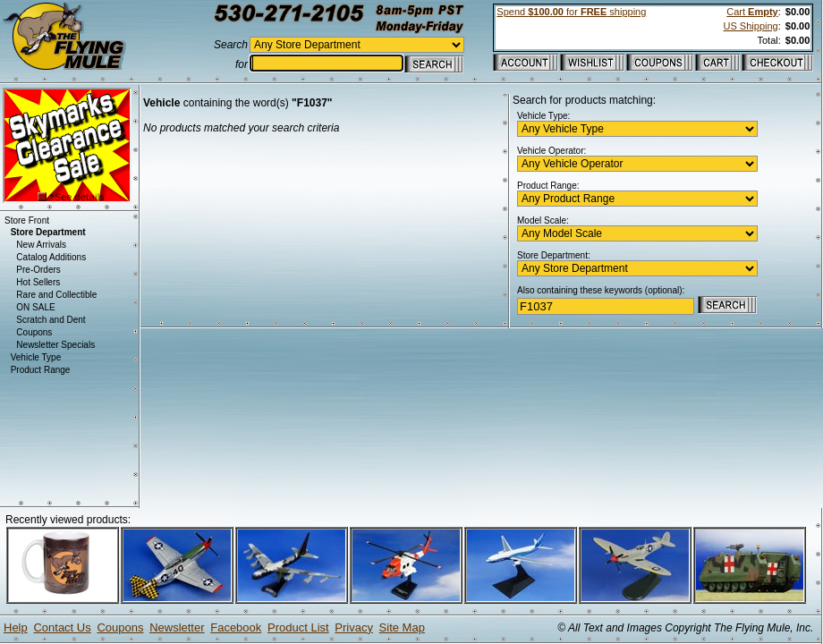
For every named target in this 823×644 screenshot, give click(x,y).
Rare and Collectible (56, 295)
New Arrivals (41, 245)
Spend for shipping (571, 12)
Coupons (34, 332)
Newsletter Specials (55, 345)
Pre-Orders (38, 270)
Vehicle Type (36, 357)
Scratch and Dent (51, 320)
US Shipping (751, 26)
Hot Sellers (38, 282)
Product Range (41, 370)
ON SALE (35, 307)
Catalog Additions (51, 257)
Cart (752, 12)
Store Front (27, 220)
